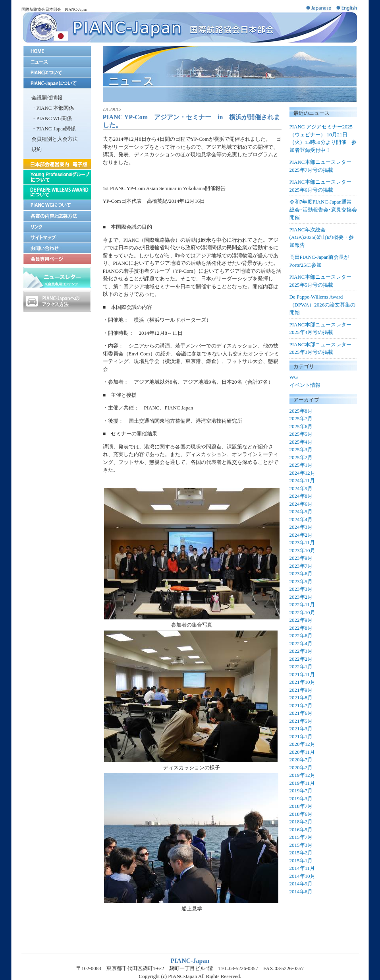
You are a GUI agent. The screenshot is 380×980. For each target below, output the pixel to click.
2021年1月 (301, 736)
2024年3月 (301, 527)
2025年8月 (301, 411)
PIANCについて (57, 73)
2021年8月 (301, 698)
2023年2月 (301, 597)
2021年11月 (302, 674)
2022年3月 (301, 651)
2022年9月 (301, 620)
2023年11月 (302, 542)
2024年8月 (301, 496)
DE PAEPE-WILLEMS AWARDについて (57, 192)
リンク (57, 226)
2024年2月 (301, 535)
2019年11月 (302, 783)
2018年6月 (301, 814)
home (57, 51)
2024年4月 (301, 519)
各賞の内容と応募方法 (57, 216)
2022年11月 (302, 604)
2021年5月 (301, 721)
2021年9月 (301, 690)
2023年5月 (301, 581)
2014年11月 (302, 868)
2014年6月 (301, 892)
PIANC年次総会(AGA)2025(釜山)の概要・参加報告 (322, 237)
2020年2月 (301, 768)
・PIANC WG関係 (52, 118)
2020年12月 (302, 744)
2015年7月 (301, 837)
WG (294, 377)
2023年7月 (301, 566)
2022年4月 (301, 643)
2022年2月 (301, 659)
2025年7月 (301, 418)
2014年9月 (301, 884)
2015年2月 (301, 853)
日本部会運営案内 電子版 (57, 164)
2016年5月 (301, 830)
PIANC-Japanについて (57, 83)
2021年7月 (301, 705)
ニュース (57, 62)
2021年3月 (301, 729)
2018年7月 (301, 806)
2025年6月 (301, 426)
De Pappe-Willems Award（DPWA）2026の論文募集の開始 (323, 305)
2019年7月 (301, 791)
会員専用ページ (57, 259)
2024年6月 (301, 504)
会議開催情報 (47, 98)
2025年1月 (301, 465)
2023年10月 (302, 550)
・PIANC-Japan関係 (54, 129)
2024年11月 (302, 480)
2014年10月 (302, 876)
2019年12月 (302, 775)
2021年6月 (301, 713)
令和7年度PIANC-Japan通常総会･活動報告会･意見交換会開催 (323, 210)
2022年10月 (302, 612)
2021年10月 (302, 682)
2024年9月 (301, 488)
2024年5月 (301, 511)
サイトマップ (57, 237)
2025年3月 (301, 449)
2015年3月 (301, 845)
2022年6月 (301, 636)
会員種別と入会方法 (55, 139)
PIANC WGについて (57, 205)
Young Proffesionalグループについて (57, 177)
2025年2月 (301, 457)
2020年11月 (302, 752)
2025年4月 (301, 442)
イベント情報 (305, 385)
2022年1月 (301, 667)
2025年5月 (301, 434)
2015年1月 (301, 861)
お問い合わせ (57, 248)
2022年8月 (301, 628)
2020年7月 (301, 760)
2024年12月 (302, 473)
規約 (37, 149)
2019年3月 (301, 799)
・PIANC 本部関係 (53, 108)
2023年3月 (301, 589)
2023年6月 (301, 573)
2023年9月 (301, 558)
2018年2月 (301, 822)
